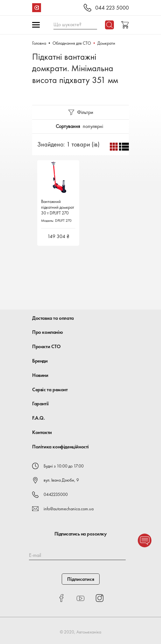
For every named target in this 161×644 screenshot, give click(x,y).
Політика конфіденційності (60, 447)
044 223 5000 (112, 8)
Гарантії (40, 404)
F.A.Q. (38, 418)
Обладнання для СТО (72, 43)
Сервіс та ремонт (50, 389)
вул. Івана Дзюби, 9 (61, 480)
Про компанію (47, 332)
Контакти (42, 432)
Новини (40, 375)
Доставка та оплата (53, 318)
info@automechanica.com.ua (69, 509)
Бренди (40, 361)
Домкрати (106, 43)
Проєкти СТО (46, 346)
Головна (39, 43)
